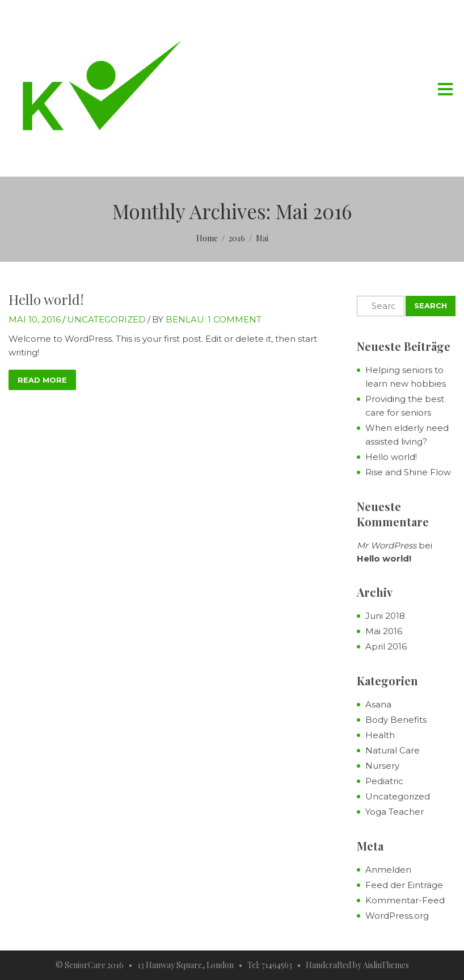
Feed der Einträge (404, 885)
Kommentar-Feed (405, 900)
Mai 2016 (384, 631)
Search (431, 305)
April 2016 (386, 646)
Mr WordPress (387, 545)
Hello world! (46, 299)
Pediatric (384, 781)
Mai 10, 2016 (35, 319)
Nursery (382, 766)
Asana (378, 704)
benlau (185, 319)
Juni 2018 (385, 616)
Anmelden (388, 870)
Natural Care (393, 750)
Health (380, 735)
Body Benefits (396, 720)
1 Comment (235, 319)
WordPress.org (397, 916)
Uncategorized (106, 319)
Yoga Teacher (395, 812)
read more (42, 380)
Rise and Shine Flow (408, 472)
